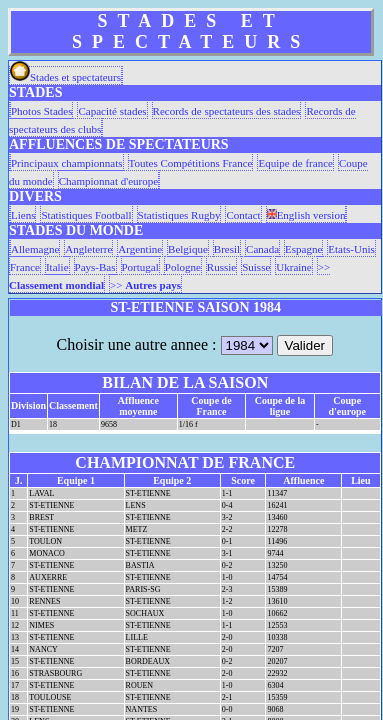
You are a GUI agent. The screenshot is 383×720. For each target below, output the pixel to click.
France (25, 267)
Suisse (256, 267)
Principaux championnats (67, 163)
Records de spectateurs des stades (227, 111)
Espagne (303, 249)
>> (145, 285)
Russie (221, 267)
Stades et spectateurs (65, 77)
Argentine (140, 249)
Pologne (183, 267)
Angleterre (88, 249)
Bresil (227, 249)
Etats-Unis (351, 249)
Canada (262, 249)
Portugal (140, 267)
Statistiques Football (86, 215)
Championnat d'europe (108, 181)
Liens (23, 215)
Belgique (188, 249)
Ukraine (293, 267)
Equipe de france (295, 163)
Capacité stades (112, 111)
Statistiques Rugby (179, 215)
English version (306, 215)
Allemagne (35, 249)
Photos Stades (41, 111)
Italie (57, 267)
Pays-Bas (95, 267)
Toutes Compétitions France (191, 163)
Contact (243, 215)
